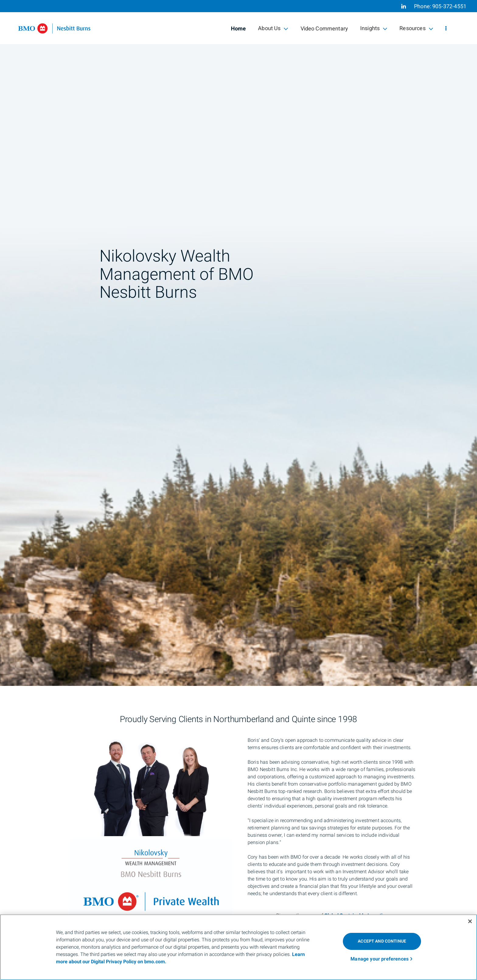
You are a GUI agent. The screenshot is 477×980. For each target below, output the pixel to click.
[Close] (470, 921)
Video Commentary (324, 29)
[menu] (446, 29)
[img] (238, 343)
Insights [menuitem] (374, 28)
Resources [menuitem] (416, 28)
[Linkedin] (404, 6)
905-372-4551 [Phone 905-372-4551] (449, 7)
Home (238, 29)
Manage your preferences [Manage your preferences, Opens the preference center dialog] (380, 959)
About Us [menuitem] (273, 28)
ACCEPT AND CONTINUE (382, 941)
